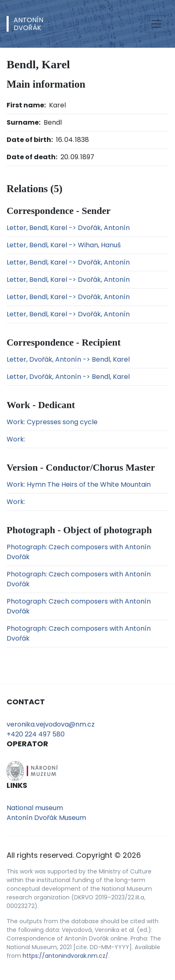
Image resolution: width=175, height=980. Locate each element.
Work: (16, 439)
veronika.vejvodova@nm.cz (51, 724)
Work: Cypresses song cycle (52, 422)
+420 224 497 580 (36, 734)
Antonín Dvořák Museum (46, 818)
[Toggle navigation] (156, 24)
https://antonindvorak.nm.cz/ (65, 956)
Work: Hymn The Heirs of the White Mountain (79, 484)
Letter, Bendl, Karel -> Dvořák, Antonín (68, 228)
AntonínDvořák (28, 24)
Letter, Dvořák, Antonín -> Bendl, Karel (68, 359)
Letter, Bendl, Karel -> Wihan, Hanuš (64, 245)
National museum (35, 808)
